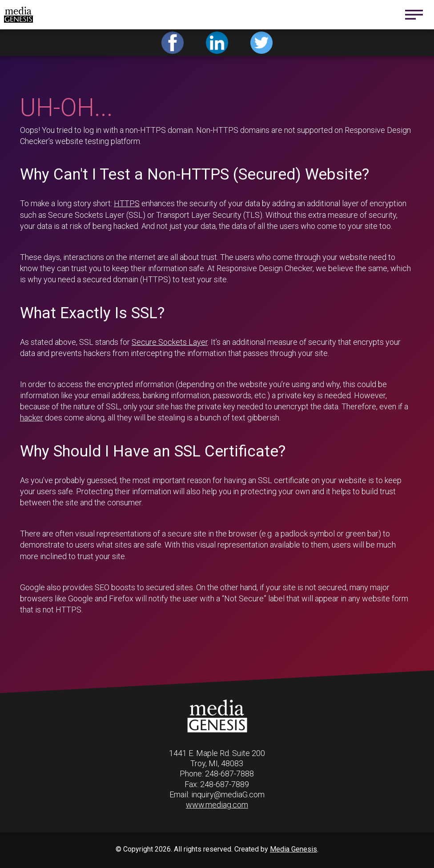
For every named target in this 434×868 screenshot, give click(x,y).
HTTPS (127, 203)
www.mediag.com (217, 805)
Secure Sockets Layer (170, 342)
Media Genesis (293, 849)
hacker (32, 418)
